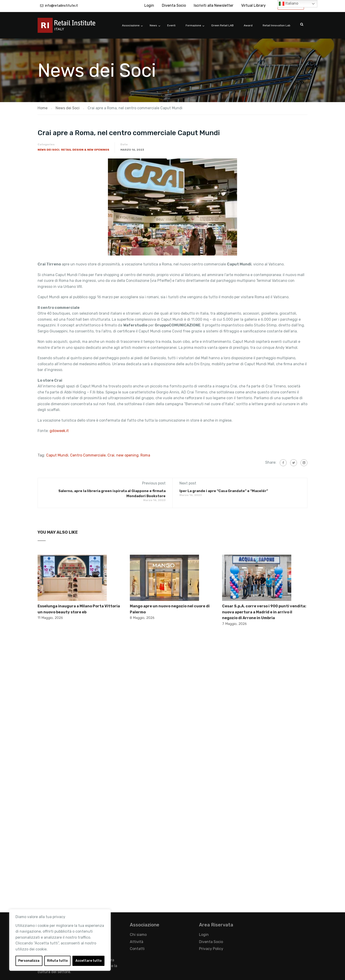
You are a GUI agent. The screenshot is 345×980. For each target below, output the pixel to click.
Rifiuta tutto (57, 961)
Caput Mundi (57, 455)
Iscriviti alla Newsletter (214, 5)
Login (149, 5)
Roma (145, 455)
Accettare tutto (89, 961)
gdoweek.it (59, 431)
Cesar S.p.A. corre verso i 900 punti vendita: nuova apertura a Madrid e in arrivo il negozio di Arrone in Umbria (264, 612)
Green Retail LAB (222, 25)
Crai (111, 455)
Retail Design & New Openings (85, 150)
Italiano (288, 4)
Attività (137, 942)
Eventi (171, 25)
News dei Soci (48, 150)
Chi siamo (138, 935)
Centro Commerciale (88, 455)
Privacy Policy (211, 949)
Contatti (137, 949)
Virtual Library (253, 5)
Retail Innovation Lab (277, 25)
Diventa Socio (174, 5)
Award (248, 25)
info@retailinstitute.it (61, 6)
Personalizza (29, 961)
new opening (127, 455)
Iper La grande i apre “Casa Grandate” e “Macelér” (224, 491)
